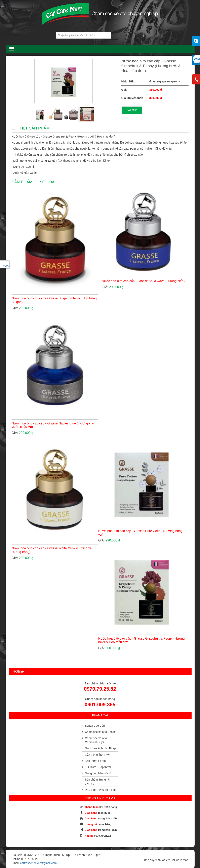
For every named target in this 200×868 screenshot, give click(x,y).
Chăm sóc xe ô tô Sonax (100, 732)
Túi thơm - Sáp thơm (98, 767)
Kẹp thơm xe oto (95, 761)
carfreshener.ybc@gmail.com (38, 863)
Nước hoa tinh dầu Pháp (100, 748)
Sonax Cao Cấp (95, 726)
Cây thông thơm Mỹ (97, 755)
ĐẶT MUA (132, 110)
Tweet (5, 266)
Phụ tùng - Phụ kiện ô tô (100, 790)
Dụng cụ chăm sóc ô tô (100, 773)
